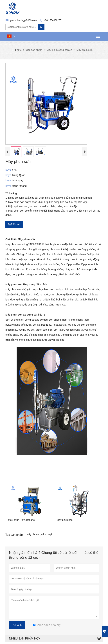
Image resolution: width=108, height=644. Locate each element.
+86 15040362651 (53, 20)
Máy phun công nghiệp (59, 50)
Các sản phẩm (34, 50)
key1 (9, 170)
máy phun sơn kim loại (39, 534)
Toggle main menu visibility (98, 35)
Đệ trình (17, 625)
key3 (9, 180)
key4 (9, 186)
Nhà (18, 50)
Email (14, 224)
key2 (9, 175)
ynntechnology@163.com (23, 20)
